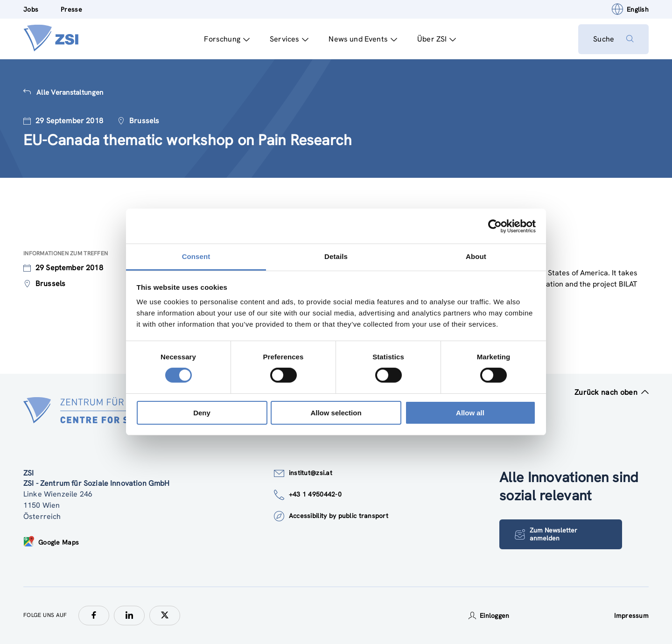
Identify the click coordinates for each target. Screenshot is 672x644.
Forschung (227, 39)
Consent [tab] (196, 256)
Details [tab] (336, 256)
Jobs (31, 9)
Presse (71, 9)
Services (289, 39)
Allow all (470, 413)
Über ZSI (437, 39)
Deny (202, 413)
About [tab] (476, 256)
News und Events (363, 39)
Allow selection (336, 413)
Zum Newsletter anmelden (546, 534)
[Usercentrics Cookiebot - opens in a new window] (495, 226)
